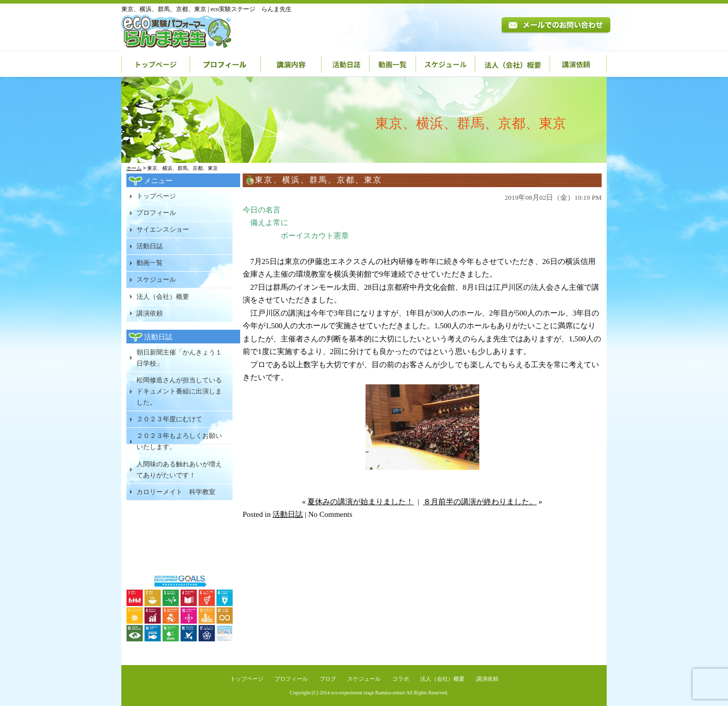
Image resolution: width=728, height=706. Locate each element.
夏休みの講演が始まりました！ (360, 502)
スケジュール (446, 64)
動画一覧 (393, 64)
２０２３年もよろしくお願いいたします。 (179, 441)
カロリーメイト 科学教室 (176, 492)
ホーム (134, 168)
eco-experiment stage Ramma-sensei (368, 693)
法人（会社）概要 (513, 64)
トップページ (156, 64)
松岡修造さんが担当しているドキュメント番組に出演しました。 (179, 391)
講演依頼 (578, 64)
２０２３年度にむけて (169, 419)
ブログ (328, 679)
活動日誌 (346, 64)
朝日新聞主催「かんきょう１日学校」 (179, 358)
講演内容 (291, 64)
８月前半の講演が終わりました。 (480, 502)
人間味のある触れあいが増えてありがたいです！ (179, 470)
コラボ (401, 679)
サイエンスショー (163, 229)
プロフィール (225, 64)
